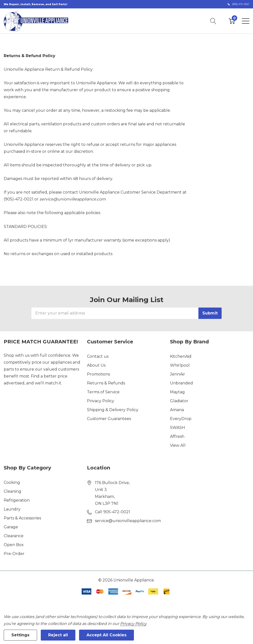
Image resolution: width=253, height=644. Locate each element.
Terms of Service (103, 392)
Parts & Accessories (22, 518)
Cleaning (12, 491)
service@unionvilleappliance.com (73, 199)
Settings (20, 635)
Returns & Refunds (106, 383)
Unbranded (181, 383)
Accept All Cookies (106, 635)
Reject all (58, 635)
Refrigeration (17, 500)
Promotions (98, 374)
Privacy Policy (101, 401)
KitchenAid (181, 356)
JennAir (178, 374)
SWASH (178, 428)
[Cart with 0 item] (232, 21)
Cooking (12, 482)
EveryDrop (181, 419)
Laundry (12, 509)
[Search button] (213, 21)
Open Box (14, 545)
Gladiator (179, 401)
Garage (11, 527)
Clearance (14, 536)
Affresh (177, 436)
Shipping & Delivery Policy (113, 410)
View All (178, 445)
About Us (96, 365)
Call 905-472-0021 (113, 512)
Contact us (98, 356)
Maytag (177, 392)
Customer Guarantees (109, 419)
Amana (177, 410)
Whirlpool (180, 365)
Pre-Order (14, 554)
